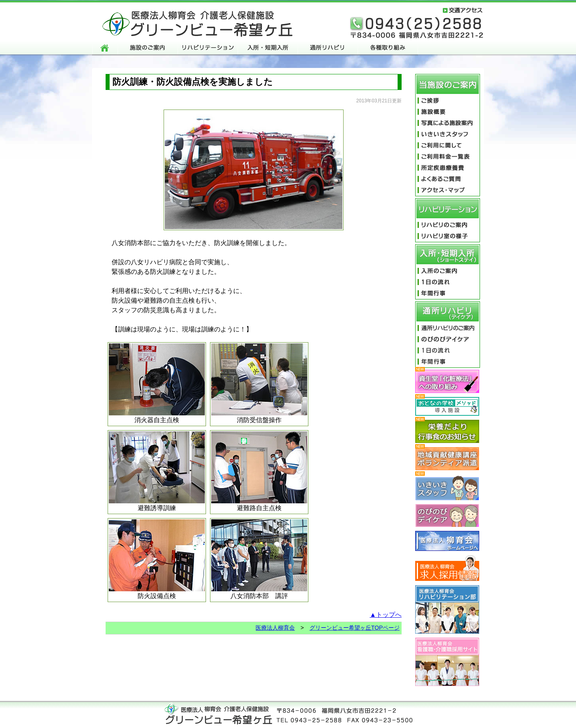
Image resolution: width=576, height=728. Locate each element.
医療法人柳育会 (275, 628)
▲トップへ (386, 615)
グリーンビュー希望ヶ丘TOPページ (355, 628)
